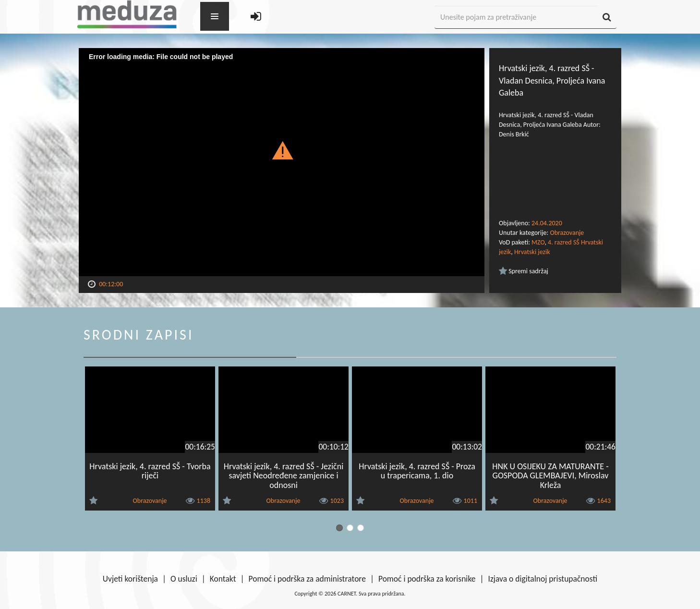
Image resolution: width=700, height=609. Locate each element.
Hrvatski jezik (532, 252)
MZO (538, 242)
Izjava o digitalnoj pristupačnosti (543, 579)
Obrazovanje (567, 233)
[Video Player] (282, 162)
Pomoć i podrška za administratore (307, 579)
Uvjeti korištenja (130, 579)
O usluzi (184, 579)
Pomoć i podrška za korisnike (427, 579)
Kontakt (223, 579)
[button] (282, 150)
